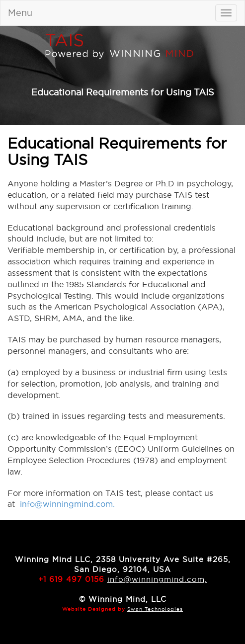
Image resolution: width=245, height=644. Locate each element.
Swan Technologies (155, 609)
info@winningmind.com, (157, 579)
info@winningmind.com (66, 504)
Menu (20, 13)
